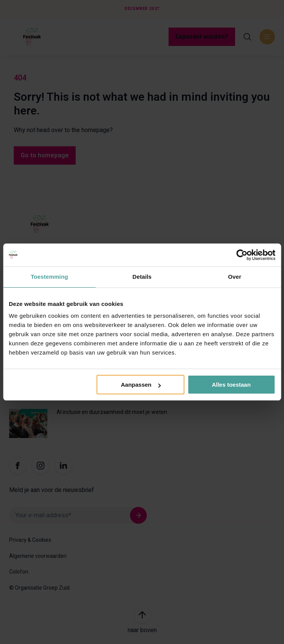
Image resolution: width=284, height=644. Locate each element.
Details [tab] (142, 277)
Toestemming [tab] (49, 277)
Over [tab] (235, 277)
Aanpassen (141, 385)
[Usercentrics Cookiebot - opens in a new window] (242, 255)
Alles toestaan (231, 385)
